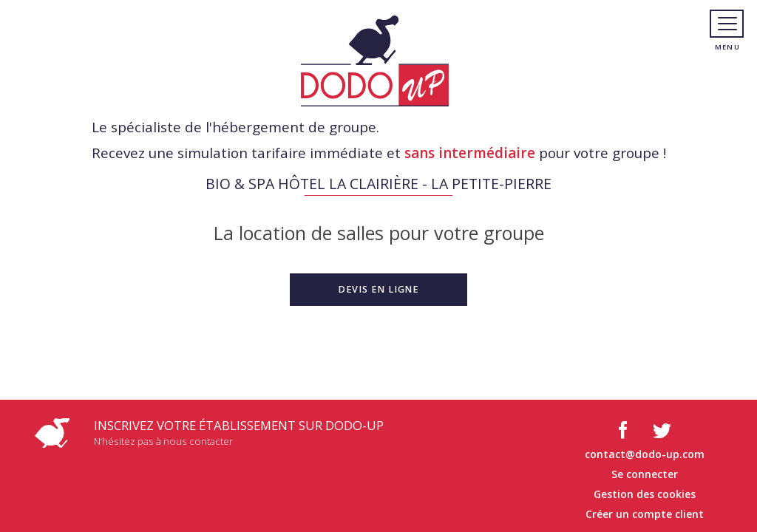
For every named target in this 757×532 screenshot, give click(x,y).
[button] (378, 290)
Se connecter (645, 474)
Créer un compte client (645, 514)
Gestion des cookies (645, 494)
